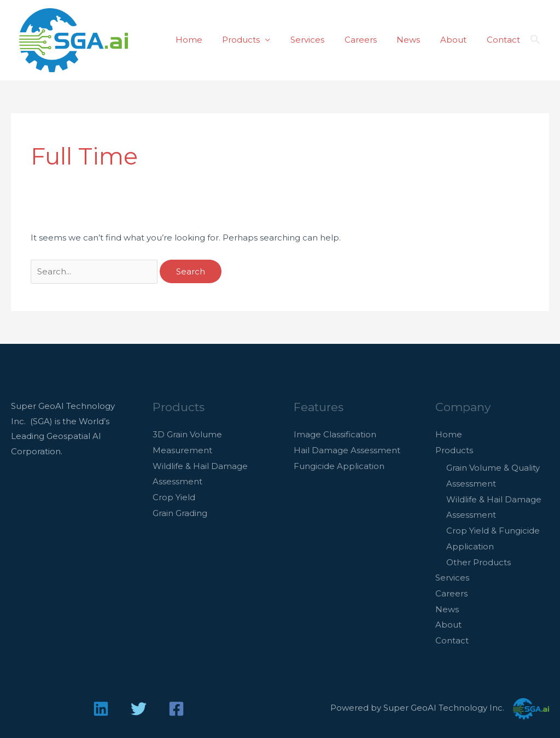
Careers (373, 40)
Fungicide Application (339, 465)
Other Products (479, 558)
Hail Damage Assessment (347, 450)
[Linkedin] (101, 702)
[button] (535, 40)
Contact (505, 40)
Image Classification (335, 434)
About (459, 40)
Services (324, 40)
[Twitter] (139, 702)
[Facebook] (176, 702)
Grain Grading (180, 510)
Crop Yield (174, 496)
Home (212, 40)
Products (261, 40)
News (418, 40)
